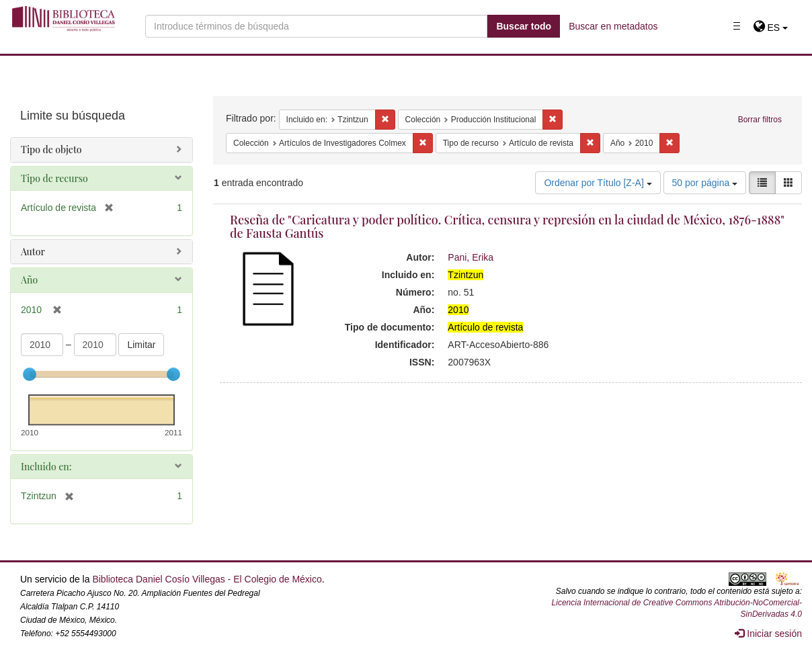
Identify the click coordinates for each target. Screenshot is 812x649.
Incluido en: (46, 467)
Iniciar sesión (768, 634)
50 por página (705, 183)
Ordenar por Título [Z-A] (598, 183)
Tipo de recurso (54, 178)
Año (29, 280)
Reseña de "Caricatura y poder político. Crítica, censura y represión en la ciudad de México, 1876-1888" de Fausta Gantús (507, 226)
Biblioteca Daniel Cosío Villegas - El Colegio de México (207, 579)
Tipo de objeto (51, 149)
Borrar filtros (760, 120)
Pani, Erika (471, 257)
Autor (33, 252)
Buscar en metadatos (613, 26)
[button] (771, 28)
